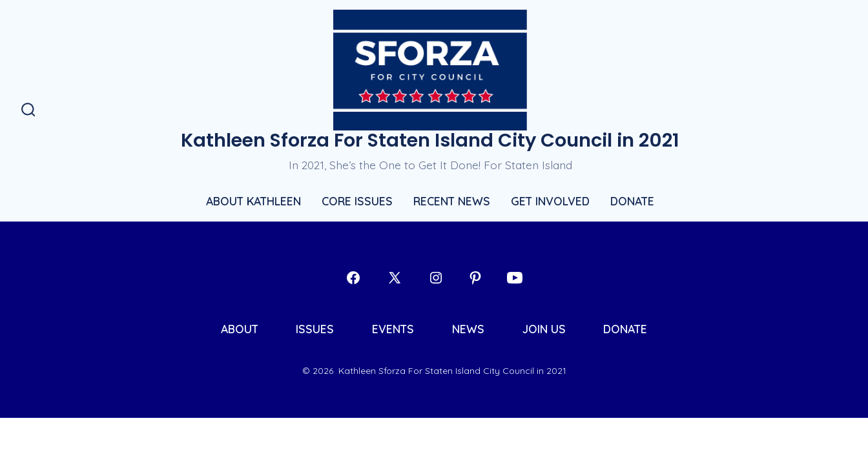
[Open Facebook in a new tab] (353, 278)
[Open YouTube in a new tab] (515, 278)
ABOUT (240, 329)
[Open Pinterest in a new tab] (475, 278)
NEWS (468, 329)
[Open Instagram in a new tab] (436, 278)
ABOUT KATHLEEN (253, 201)
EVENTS (393, 329)
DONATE (632, 201)
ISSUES (315, 329)
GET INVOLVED (550, 201)
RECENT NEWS (452, 201)
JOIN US (544, 329)
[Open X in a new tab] (395, 278)
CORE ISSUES (357, 201)
